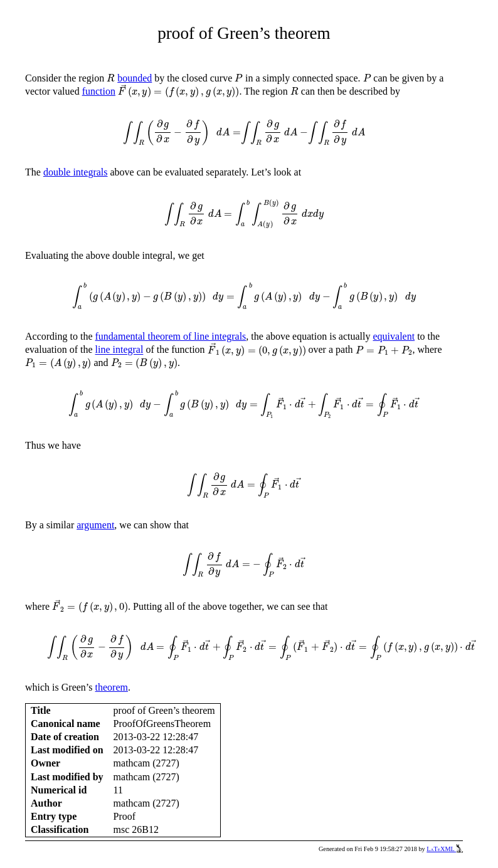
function (99, 91)
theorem (112, 687)
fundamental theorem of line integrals (171, 336)
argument (95, 525)
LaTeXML (445, 849)
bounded (135, 78)
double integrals (76, 172)
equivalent (394, 336)
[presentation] (111, 78)
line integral (119, 350)
